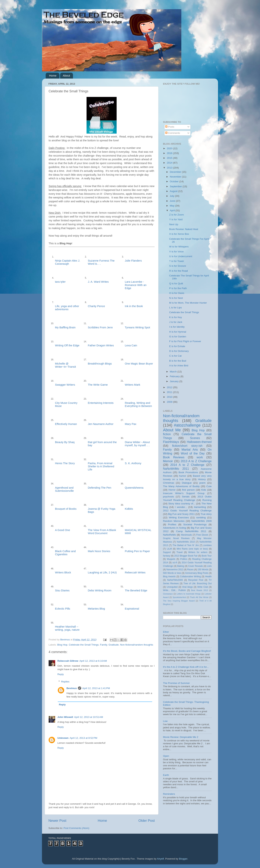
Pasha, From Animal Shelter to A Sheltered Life (101, 466)
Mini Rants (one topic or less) (192, 549)
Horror (172, 490)
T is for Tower (177, 261)
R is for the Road (178, 271)
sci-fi (175, 563)
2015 (170, 158)
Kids (204, 490)
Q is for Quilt (176, 283)
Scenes (195, 438)
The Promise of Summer (176, 683)
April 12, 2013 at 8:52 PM (83, 738)
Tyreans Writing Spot (138, 327)
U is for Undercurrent (181, 256)
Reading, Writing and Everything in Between (138, 404)
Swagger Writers (65, 385)
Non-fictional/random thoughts (137, 645)
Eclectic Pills (63, 609)
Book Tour (207, 556)
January (175, 381)
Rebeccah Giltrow (68, 661)
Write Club (203, 587)
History (202, 479)
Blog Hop (62, 645)
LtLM (169, 549)
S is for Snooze (178, 266)
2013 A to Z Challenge (196, 461)
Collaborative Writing (190, 577)
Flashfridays (171, 442)
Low (165, 721)
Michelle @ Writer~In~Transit (65, 365)
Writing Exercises (179, 518)
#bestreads (186, 535)
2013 (170, 168)
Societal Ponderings (195, 524)
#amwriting (200, 507)
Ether (166, 632)
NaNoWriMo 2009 (202, 521)
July (172, 196)
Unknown (63, 738)
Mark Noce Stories (99, 551)
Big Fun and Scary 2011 (181, 514)
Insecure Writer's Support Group (184, 493)
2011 (170, 392)
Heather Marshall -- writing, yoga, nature (67, 628)
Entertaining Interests (101, 403)
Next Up (174, 224)
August (174, 191)
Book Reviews (174, 457)
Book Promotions (188, 472)
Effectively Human (66, 424)
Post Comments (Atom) (76, 828)
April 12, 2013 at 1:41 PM (96, 688)
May (172, 206)
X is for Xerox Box (179, 234)
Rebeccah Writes (135, 572)
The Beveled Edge (136, 590)
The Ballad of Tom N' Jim (186, 545)
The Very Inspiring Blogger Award (179, 601)
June (173, 201)
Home (53, 76)
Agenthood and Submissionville (64, 489)
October (175, 181)
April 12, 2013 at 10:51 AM (88, 717)
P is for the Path (178, 288)
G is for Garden (178, 337)
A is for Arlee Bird (179, 366)
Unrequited (172, 587)
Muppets (171, 559)
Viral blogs (187, 587)
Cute (209, 486)
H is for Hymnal (178, 332)
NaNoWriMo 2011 (176, 469)
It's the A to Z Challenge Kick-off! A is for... (186, 667)
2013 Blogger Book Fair (186, 556)
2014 (170, 163)
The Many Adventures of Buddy (181, 486)
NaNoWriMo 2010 (186, 542)
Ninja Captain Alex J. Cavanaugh (68, 262)
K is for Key (176, 317)
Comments (173, 133)
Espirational (132, 609)
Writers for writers (198, 552)
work (200, 457)
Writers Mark (133, 385)
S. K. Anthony (133, 463)
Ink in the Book (134, 306)
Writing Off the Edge (67, 345)
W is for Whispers (179, 247)
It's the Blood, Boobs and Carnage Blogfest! (187, 651)
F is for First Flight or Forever (185, 341)
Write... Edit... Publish (174, 590)
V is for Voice (176, 252)
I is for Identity (177, 327)
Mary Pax (131, 424)
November (176, 177)
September (176, 186)
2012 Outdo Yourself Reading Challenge (187, 511)
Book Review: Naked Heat (184, 229)
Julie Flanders (133, 261)
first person (188, 490)
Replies (65, 682)
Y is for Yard (176, 219)
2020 (170, 148)
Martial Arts (190, 450)
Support (167, 552)
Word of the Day (193, 453)
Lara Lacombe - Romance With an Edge (136, 285)
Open (166, 756)
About (66, 76)
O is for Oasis (177, 293)
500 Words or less (172, 573)
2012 (170, 387)
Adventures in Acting (174, 528)
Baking (181, 566)
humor (183, 476)
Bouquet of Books (66, 509)
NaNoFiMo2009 (175, 580)
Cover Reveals (195, 566)
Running (207, 500)
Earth (166, 775)
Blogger (183, 859)
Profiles (172, 524)
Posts (170, 127)
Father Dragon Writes (101, 345)
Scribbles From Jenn (100, 327)
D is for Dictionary (179, 351)
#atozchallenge (187, 425)
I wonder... (181, 507)
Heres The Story (65, 463)
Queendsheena (134, 488)
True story (206, 514)
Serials (186, 497)
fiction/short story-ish (187, 446)
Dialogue (187, 483)
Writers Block (63, 572)
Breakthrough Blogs (100, 364)
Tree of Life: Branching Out (197, 584)
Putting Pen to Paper (137, 551)
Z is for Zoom (177, 215)
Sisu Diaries (62, 590)
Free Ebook (202, 535)
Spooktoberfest (179, 597)
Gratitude (114, 645)
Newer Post (57, 821)
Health (208, 577)
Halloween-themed (199, 442)
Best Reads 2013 (200, 590)
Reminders (169, 794)
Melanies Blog (96, 609)
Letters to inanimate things (189, 594)
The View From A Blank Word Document (102, 532)
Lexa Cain (131, 345)
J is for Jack (176, 322)
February (175, 376)
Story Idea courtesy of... (182, 504)
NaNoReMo (170, 535)
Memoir (168, 461)
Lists (209, 566)
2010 (170, 397)
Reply (61, 674)
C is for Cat (175, 356)
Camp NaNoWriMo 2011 (191, 531)
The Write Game (98, 385)
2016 (170, 153)
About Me (172, 430)
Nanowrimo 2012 (175, 570)
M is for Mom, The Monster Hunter (188, 303)
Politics (184, 559)
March (174, 372)
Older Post (147, 821)
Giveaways (168, 594)
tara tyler (60, 282)
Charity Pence (96, 306)
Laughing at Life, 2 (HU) (102, 572)
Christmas (169, 483)
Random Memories (174, 521)
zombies (207, 545)
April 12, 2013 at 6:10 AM (93, 661)
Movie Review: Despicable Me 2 (181, 737)
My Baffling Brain (65, 327)
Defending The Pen (100, 488)
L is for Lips (176, 308)
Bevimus (72, 688)
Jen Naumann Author (101, 424)
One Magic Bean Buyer (139, 364)
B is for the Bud (178, 361)
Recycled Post (196, 580)
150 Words (203, 570)
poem (202, 483)
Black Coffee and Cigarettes (65, 553)
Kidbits (129, 509)
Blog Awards (169, 577)
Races (190, 570)
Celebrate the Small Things (84, 645)
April (173, 210)
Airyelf (160, 859)
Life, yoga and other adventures (67, 308)
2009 (170, 402)
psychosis (168, 497)
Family (104, 645)
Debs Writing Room (100, 590)
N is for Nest (176, 298)
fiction (167, 434)
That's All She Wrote (199, 597)
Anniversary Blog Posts (197, 573)
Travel (180, 552)
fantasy (167, 556)
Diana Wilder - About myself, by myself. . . (137, 444)
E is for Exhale (177, 346)
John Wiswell (65, 717)
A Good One (63, 530)
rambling (201, 518)
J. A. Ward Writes (98, 282)
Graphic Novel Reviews (176, 538)
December (176, 172)
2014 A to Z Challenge (187, 465)
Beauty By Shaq (65, 442)
